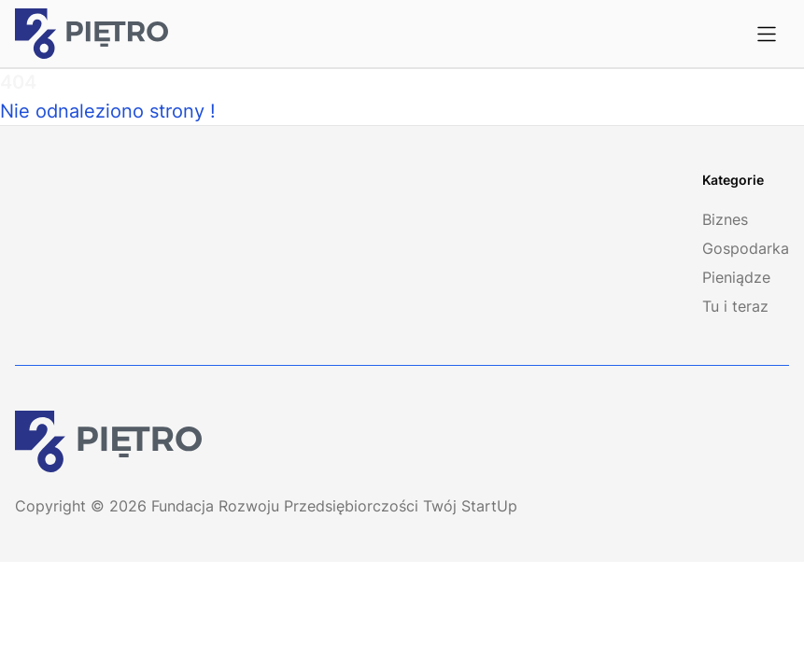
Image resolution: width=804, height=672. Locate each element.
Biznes (725, 219)
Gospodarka (746, 248)
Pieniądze (736, 277)
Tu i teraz (735, 306)
